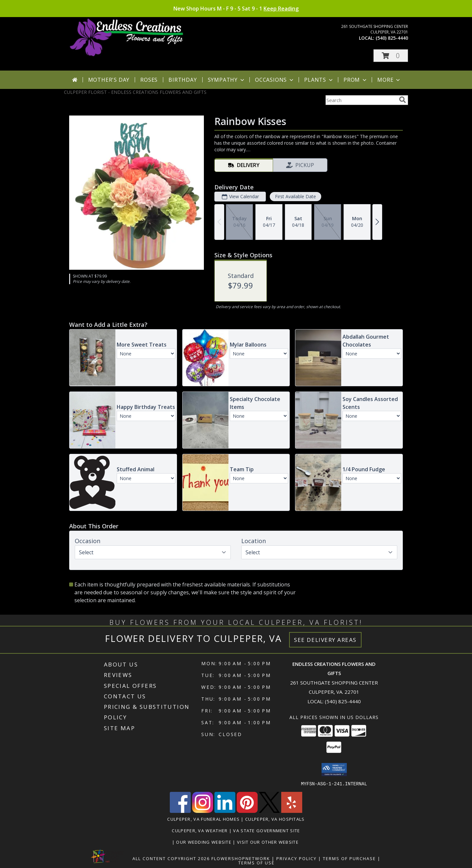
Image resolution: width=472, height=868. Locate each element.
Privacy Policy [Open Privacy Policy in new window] (296, 858)
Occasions (275, 80)
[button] (391, 56)
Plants (319, 80)
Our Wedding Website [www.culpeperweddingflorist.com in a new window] (204, 842)
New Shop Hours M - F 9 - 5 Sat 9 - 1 (236, 9)
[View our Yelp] (292, 811)
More (389, 80)
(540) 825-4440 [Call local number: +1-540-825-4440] (392, 38)
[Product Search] (361, 100)
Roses (149, 80)
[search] (403, 100)
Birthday (183, 80)
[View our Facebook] (180, 811)
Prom (356, 80)
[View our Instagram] (203, 811)
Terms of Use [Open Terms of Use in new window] (256, 862)
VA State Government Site (266, 830)
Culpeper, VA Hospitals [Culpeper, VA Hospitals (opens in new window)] (275, 819)
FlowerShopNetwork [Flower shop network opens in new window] (241, 858)
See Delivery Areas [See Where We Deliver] (325, 640)
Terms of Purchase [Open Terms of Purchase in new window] (349, 858)
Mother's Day (109, 80)
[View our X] (269, 811)
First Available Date (295, 196)
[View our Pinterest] (247, 811)
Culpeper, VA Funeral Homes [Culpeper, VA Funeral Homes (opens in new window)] (203, 819)
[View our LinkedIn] (225, 811)
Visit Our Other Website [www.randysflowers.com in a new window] (268, 842)
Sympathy (227, 80)
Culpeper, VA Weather (200, 830)
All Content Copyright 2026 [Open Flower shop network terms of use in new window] (171, 858)
